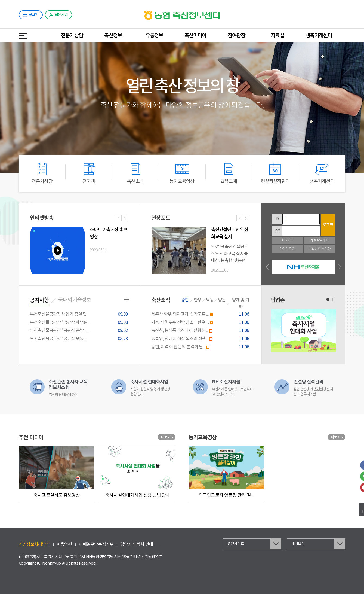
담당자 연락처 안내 (137, 544)
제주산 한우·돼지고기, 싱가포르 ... (201, 314)
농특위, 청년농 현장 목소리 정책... (201, 339)
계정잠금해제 (319, 241)
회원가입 (287, 241)
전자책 (89, 173)
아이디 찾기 (287, 249)
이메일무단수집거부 (96, 544)
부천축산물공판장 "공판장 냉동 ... (80, 339)
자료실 (278, 36)
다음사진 (125, 219)
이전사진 (118, 219)
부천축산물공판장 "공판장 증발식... (80, 331)
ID (277, 219)
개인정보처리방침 (34, 544)
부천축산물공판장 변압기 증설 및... (80, 314)
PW (277, 230)
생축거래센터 (319, 36)
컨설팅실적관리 (275, 173)
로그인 (328, 225)
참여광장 (237, 36)
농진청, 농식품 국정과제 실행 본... (201, 331)
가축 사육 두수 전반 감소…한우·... (201, 323)
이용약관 (64, 544)
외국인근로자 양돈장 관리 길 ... (226, 495)
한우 (198, 300)
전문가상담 (72, 36)
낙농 (210, 300)
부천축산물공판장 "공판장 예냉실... (80, 323)
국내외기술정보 (75, 300)
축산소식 (135, 173)
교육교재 (229, 173)
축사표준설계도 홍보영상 (57, 495)
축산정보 (113, 36)
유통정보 (154, 36)
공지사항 (39, 300)
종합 (185, 300)
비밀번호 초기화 (320, 249)
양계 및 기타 (240, 304)
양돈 (222, 300)
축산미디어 (195, 36)
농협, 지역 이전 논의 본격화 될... (201, 347)
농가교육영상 (182, 173)
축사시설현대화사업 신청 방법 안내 (138, 495)
